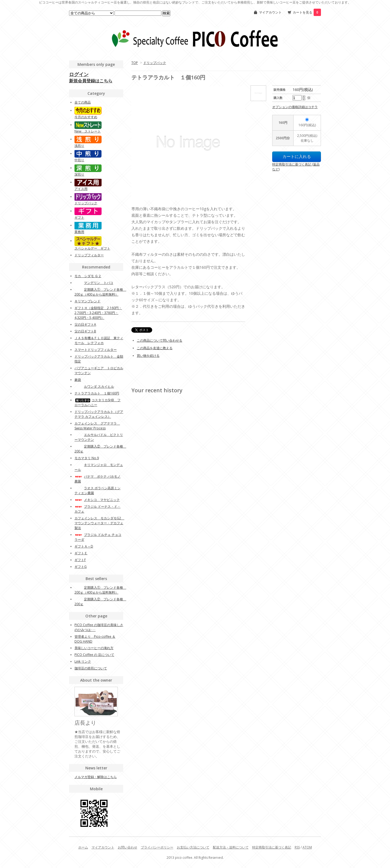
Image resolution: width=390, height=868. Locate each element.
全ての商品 (83, 102)
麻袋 (78, 380)
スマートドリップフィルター (96, 350)
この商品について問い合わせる (160, 340)
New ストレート (88, 131)
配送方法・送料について (231, 847)
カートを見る (307, 12)
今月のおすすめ (86, 117)
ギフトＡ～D (84, 546)
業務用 (79, 232)
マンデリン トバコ (94, 283)
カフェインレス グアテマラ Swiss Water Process (97, 426)
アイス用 (81, 189)
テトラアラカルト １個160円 (97, 393)
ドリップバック (155, 63)
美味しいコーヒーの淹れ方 (94, 648)
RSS (297, 847)
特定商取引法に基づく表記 (272, 847)
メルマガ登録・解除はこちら (96, 777)
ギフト (79, 217)
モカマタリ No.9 (87, 458)
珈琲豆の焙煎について (91, 668)
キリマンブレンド (87, 301)
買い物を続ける (148, 356)
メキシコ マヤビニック (97, 500)
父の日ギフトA (85, 324)
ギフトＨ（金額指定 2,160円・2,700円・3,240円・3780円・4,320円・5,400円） (98, 313)
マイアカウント (270, 12)
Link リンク (83, 661)
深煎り (79, 174)
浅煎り (79, 146)
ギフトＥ (81, 553)
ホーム (83, 847)
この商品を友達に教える (155, 348)
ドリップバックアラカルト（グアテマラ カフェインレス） (99, 414)
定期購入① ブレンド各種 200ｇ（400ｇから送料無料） (100, 292)
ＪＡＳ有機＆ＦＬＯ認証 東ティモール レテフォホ (99, 340)
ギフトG (81, 567)
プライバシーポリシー (157, 847)
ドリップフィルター (89, 255)
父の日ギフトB (85, 331)
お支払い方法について (193, 847)
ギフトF (80, 560)
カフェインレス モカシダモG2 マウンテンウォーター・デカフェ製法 (99, 523)
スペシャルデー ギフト (92, 248)
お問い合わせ (128, 847)
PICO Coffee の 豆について (94, 655)
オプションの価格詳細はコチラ (295, 107)
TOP (135, 63)
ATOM (307, 847)
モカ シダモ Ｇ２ (88, 276)
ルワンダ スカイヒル (94, 386)
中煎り (79, 160)
